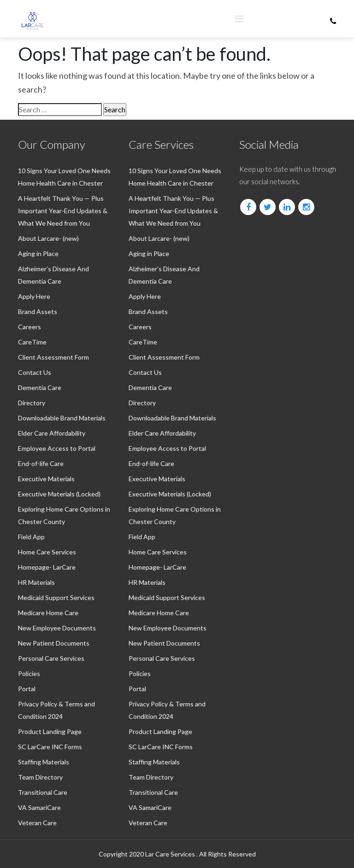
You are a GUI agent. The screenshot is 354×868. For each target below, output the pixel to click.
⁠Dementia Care (40, 387)
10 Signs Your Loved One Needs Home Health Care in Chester (64, 177)
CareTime (32, 342)
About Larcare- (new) (48, 238)
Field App (31, 537)
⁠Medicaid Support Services (56, 597)
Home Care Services (47, 552)
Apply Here (34, 296)
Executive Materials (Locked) (59, 494)
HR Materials (36, 582)
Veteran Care (37, 823)
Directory (32, 403)
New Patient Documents (54, 643)
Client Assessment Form (53, 357)
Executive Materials (46, 479)
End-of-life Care (41, 463)
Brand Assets (38, 312)
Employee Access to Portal (57, 448)
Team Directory (40, 777)
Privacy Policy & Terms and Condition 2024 (56, 710)
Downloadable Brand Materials (62, 418)
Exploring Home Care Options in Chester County (64, 515)
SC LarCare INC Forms (50, 747)
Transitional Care (43, 792)
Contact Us (35, 372)
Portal (27, 689)
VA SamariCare (39, 807)
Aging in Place (38, 253)
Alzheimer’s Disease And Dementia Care (53, 275)
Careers (29, 327)
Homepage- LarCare (47, 567)
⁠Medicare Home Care (48, 613)
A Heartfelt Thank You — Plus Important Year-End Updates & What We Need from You (63, 211)
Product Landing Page (50, 731)
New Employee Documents (57, 628)
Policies (29, 673)
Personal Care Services (51, 658)
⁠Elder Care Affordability (52, 433)
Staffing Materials (44, 762)
